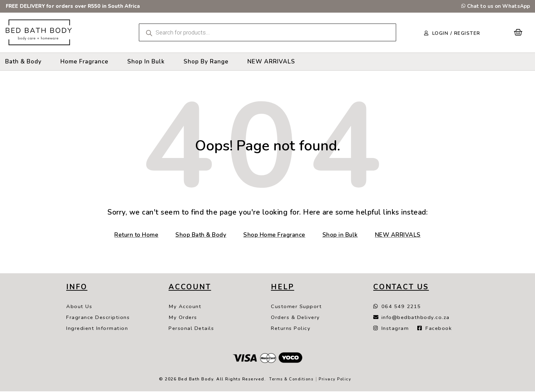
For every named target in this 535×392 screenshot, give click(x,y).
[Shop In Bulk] (146, 62)
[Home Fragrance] (84, 62)
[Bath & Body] (23, 62)
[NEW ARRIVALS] (271, 62)
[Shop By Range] (206, 62)
